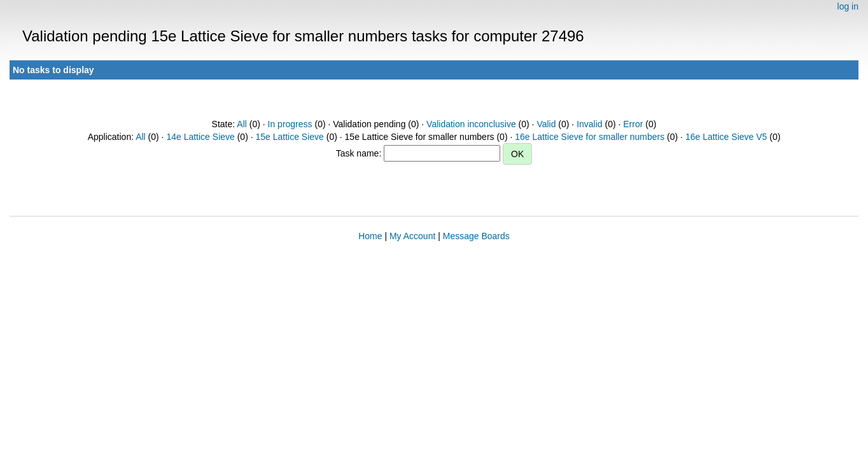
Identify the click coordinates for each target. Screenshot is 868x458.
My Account (412, 236)
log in (848, 6)
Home (370, 236)
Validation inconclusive (471, 124)
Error (633, 124)
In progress (290, 124)
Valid (546, 124)
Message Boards (476, 236)
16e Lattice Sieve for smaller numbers (590, 137)
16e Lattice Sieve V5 (726, 137)
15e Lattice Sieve (289, 137)
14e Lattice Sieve (200, 137)
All (242, 124)
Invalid (589, 124)
